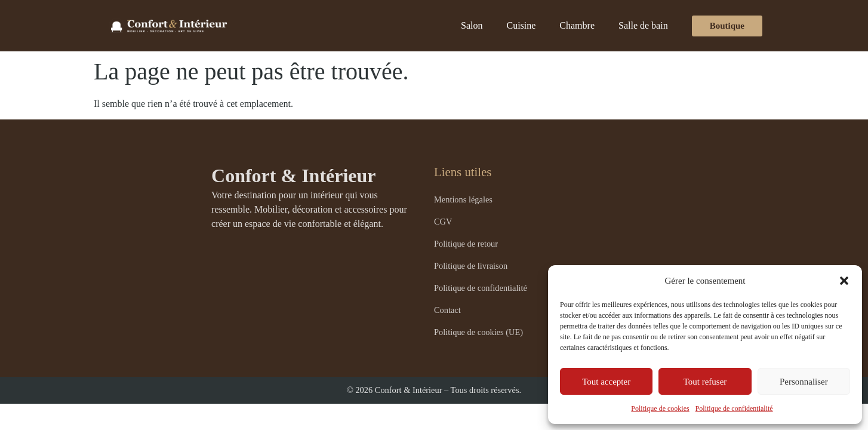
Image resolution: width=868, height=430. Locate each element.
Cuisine (521, 25)
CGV (443, 222)
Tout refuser (705, 382)
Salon (472, 25)
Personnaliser (804, 382)
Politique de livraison (471, 266)
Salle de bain (643, 25)
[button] (844, 281)
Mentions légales (463, 199)
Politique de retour (466, 244)
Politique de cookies (660, 408)
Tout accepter (606, 382)
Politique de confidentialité (734, 408)
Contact (447, 310)
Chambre (577, 25)
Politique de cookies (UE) (478, 332)
